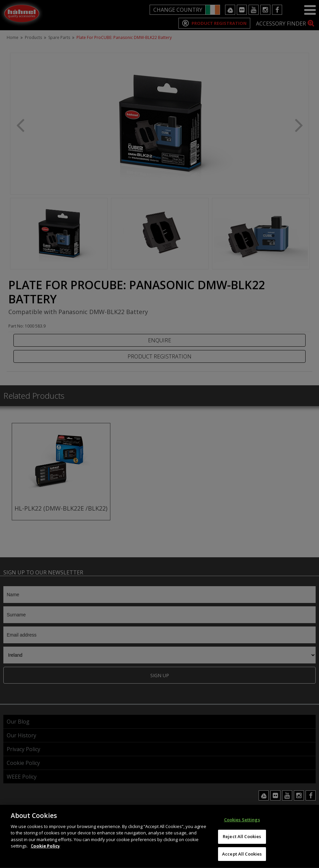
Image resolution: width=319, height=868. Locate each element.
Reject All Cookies (242, 842)
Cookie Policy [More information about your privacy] (45, 851)
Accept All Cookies (242, 859)
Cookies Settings (242, 825)
